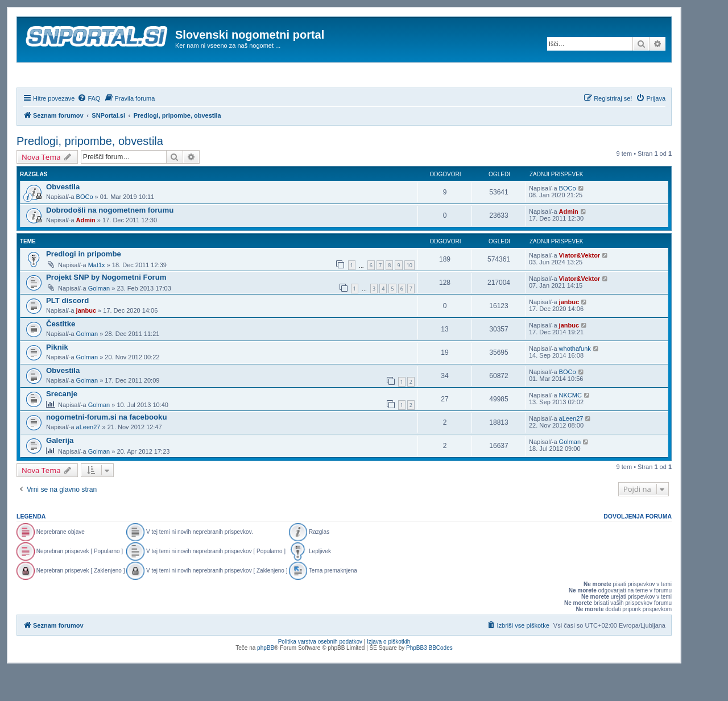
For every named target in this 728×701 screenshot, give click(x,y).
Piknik (57, 378)
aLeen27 (88, 458)
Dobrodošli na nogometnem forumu (110, 241)
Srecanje (62, 424)
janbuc (86, 341)
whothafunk (575, 379)
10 (409, 296)
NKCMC (570, 426)
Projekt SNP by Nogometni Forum (106, 308)
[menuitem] (89, 129)
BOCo (85, 227)
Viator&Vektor (580, 286)
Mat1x (97, 296)
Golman (99, 319)
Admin (86, 251)
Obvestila (63, 217)
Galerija (60, 471)
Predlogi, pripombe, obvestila (90, 172)
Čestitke (61, 354)
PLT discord (67, 331)
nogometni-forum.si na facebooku (106, 448)
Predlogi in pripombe (84, 285)
